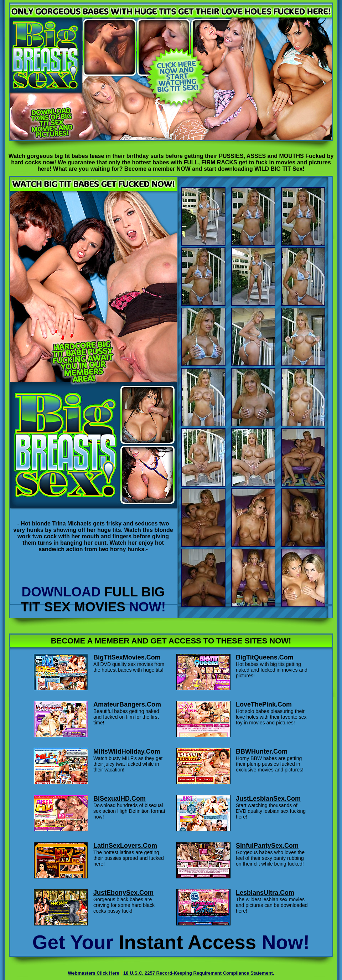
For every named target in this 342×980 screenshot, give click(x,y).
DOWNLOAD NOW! (93, 599)
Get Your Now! (171, 942)
